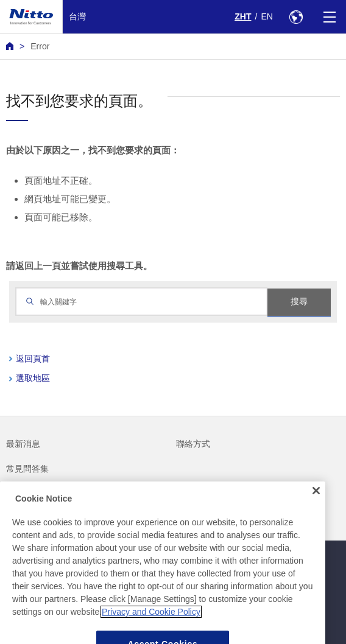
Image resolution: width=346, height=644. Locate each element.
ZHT (243, 16)
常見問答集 (27, 469)
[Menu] (329, 17)
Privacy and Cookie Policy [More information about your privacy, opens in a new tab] (151, 623)
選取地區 (33, 378)
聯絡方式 (193, 444)
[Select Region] (296, 17)
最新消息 (23, 444)
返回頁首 (33, 359)
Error (40, 46)
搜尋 (299, 301)
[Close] (316, 502)
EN (267, 16)
